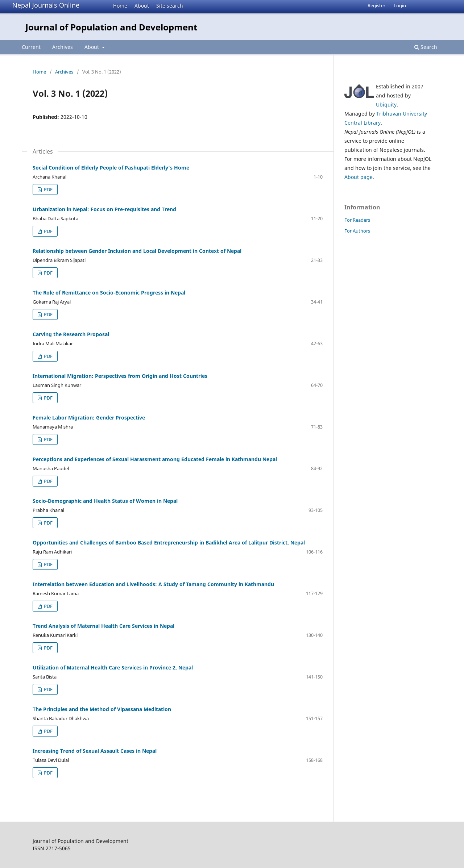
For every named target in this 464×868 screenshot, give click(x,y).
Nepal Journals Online (46, 5)
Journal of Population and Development (111, 27)
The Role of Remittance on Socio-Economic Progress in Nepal (109, 293)
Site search (170, 6)
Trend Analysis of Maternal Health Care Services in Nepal (103, 626)
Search (426, 47)
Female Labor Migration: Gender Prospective (89, 418)
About (142, 6)
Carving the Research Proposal (71, 334)
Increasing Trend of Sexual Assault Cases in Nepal (95, 751)
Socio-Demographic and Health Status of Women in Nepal (105, 501)
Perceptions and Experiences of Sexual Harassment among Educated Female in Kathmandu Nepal (155, 459)
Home (120, 6)
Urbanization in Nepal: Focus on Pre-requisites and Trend (104, 209)
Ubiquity (386, 105)
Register (376, 5)
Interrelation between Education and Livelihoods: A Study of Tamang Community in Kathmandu (153, 584)
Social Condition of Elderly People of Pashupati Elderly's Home (111, 168)
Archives (63, 47)
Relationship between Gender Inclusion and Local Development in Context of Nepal (137, 251)
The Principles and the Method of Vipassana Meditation (102, 709)
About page (359, 177)
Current (31, 47)
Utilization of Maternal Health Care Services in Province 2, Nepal (113, 667)
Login (400, 5)
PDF (48, 189)
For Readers (357, 220)
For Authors (357, 231)
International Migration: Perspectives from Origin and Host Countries (120, 376)
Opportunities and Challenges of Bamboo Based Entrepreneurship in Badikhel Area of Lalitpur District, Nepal (169, 542)
